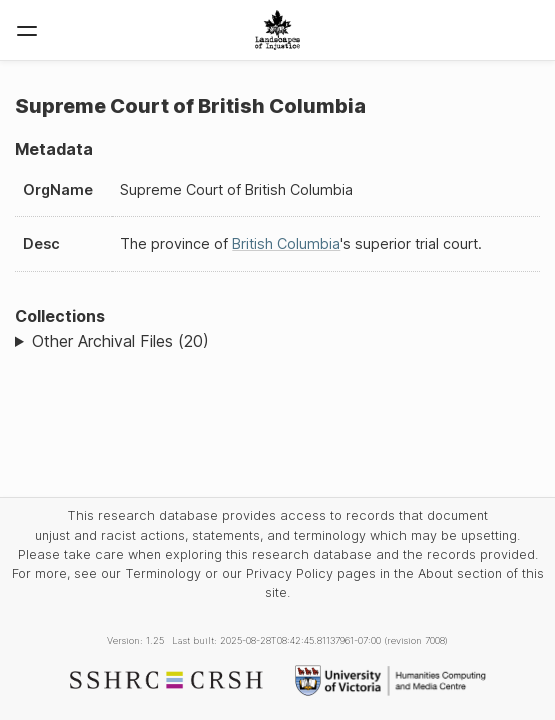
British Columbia (286, 243)
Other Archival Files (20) (120, 341)
